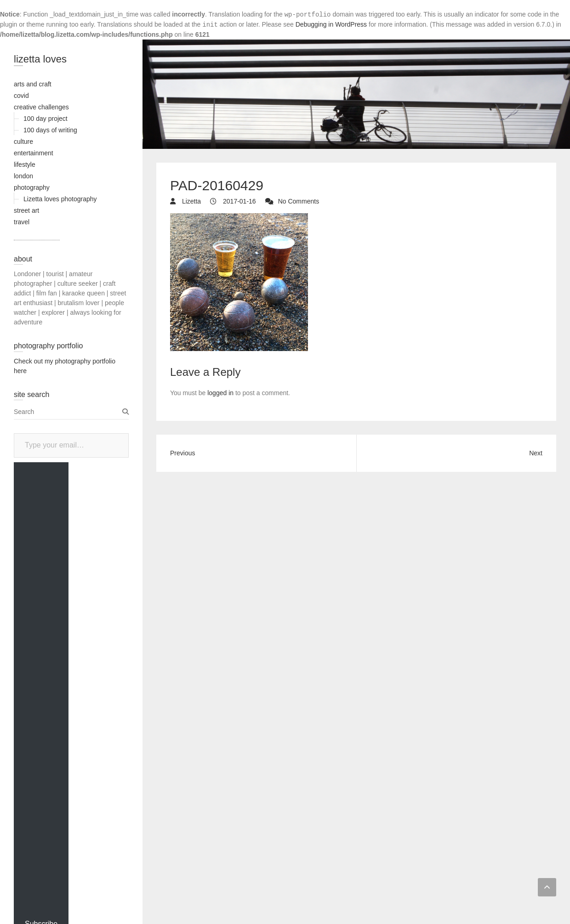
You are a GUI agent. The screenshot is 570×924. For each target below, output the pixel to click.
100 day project (46, 119)
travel (22, 222)
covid (21, 96)
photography (32, 187)
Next (536, 453)
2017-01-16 (239, 201)
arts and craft (33, 84)
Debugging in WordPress (331, 24)
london (23, 176)
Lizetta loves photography (60, 199)
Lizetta (191, 201)
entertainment (34, 153)
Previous (182, 453)
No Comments (299, 201)
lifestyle (25, 164)
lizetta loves (40, 59)
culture (23, 142)
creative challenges (41, 107)
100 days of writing (50, 130)
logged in (220, 393)
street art (26, 210)
